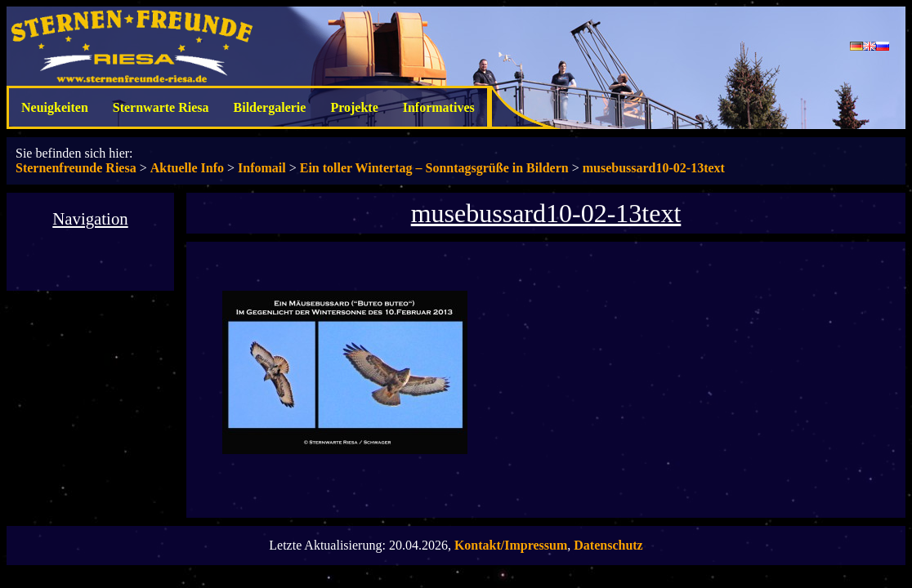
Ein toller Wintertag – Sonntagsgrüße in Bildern (434, 168)
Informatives (439, 107)
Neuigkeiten (55, 107)
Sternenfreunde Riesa (76, 168)
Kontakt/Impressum (511, 545)
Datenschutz (608, 545)
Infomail (262, 168)
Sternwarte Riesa (161, 107)
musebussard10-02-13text (654, 168)
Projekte (354, 107)
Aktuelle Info (187, 168)
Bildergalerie (270, 107)
